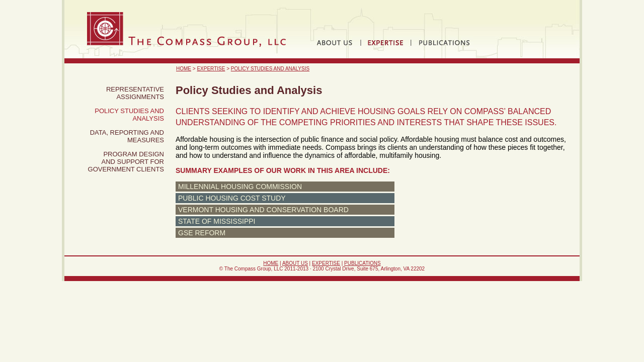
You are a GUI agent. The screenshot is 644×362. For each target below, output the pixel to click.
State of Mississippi (217, 221)
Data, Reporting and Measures (127, 136)
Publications (363, 263)
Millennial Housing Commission (240, 187)
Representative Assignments (135, 93)
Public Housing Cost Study (232, 198)
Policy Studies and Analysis (270, 69)
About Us (295, 263)
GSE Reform (202, 233)
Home (184, 69)
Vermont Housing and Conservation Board (263, 210)
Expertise (211, 69)
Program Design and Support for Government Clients (126, 162)
